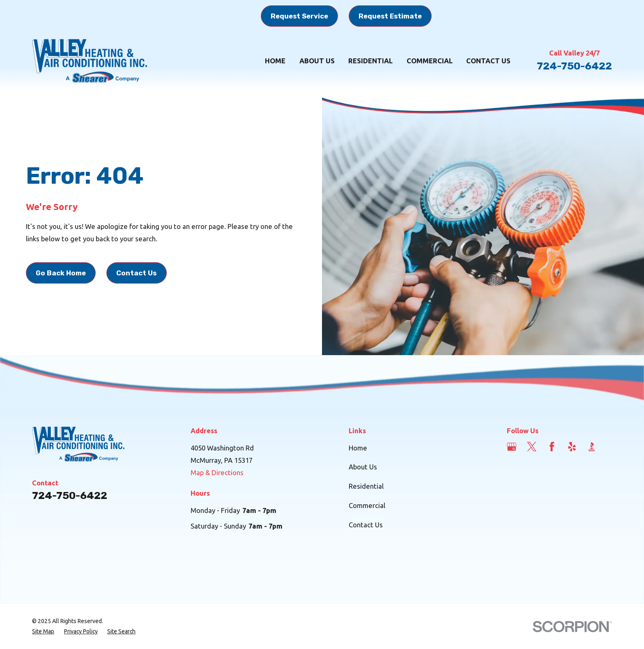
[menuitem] (43, 632)
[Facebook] (552, 447)
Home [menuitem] (275, 61)
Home (358, 448)
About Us (363, 467)
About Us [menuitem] (317, 61)
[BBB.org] (592, 447)
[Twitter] (532, 447)
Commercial (367, 505)
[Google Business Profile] (512, 447)
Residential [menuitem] (370, 61)
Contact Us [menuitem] (488, 61)
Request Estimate (390, 16)
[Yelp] (572, 447)
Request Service (299, 16)
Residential (366, 486)
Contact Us (136, 273)
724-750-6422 (574, 66)
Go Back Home (61, 273)
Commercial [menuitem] (430, 61)
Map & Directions (217, 472)
